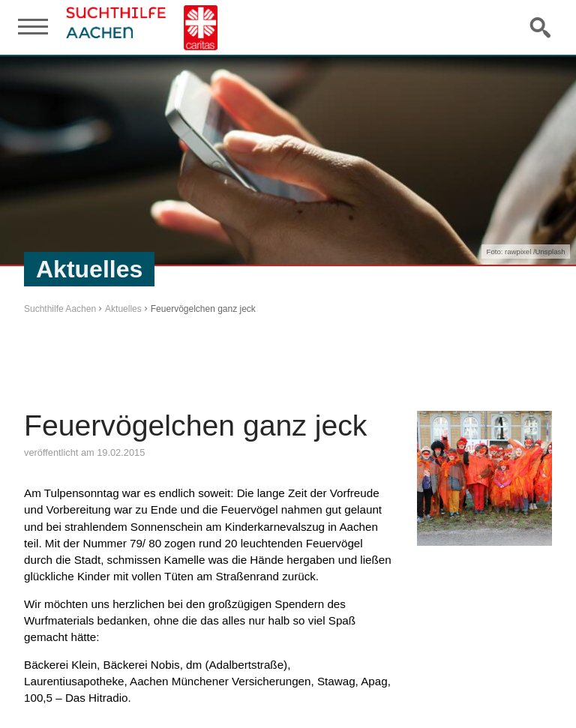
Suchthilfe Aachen (60, 309)
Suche (541, 27)
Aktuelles (123, 309)
